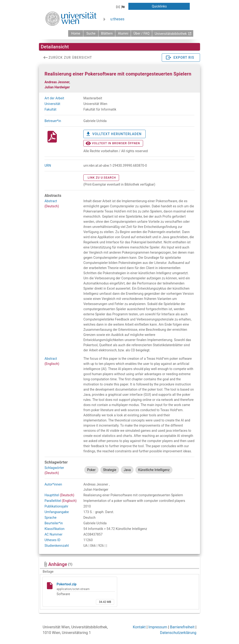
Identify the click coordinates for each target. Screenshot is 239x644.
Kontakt (139, 627)
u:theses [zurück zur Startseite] (117, 19)
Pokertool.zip (66, 584)
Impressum (158, 627)
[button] (120, 7)
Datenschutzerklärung (178, 633)
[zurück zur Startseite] (76, 33)
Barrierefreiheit (182, 627)
